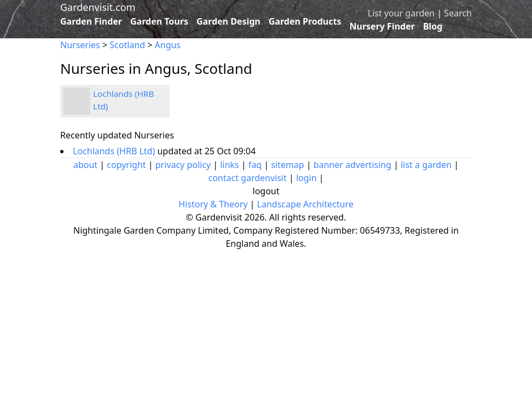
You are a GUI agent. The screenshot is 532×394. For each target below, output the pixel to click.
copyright (126, 165)
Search (458, 13)
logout (266, 191)
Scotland (127, 45)
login (307, 178)
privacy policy (183, 165)
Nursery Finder (382, 26)
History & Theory (213, 204)
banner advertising (352, 165)
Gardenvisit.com (98, 7)
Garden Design (229, 21)
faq (255, 165)
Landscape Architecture (305, 204)
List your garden (401, 13)
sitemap (287, 165)
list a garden (426, 165)
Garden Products (305, 21)
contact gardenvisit (247, 178)
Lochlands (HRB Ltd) (115, 151)
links (229, 165)
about (85, 165)
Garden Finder (91, 21)
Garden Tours (159, 21)
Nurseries (80, 45)
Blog (433, 26)
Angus (168, 45)
